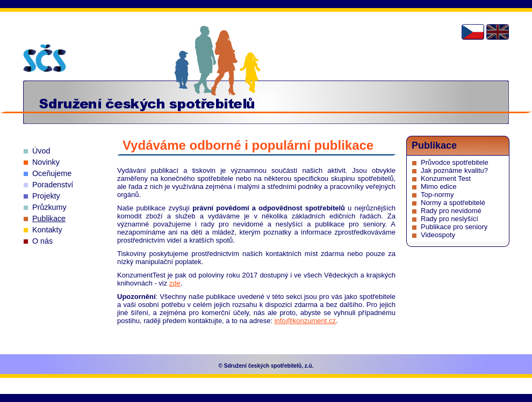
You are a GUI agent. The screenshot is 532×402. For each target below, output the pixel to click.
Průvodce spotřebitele (455, 162)
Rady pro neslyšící (450, 219)
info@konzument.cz (305, 321)
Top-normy (437, 195)
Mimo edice (438, 187)
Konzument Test (446, 178)
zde (175, 283)
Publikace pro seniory (454, 227)
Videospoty (438, 235)
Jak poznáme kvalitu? (454, 170)
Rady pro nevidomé (451, 211)
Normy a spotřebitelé (453, 203)
